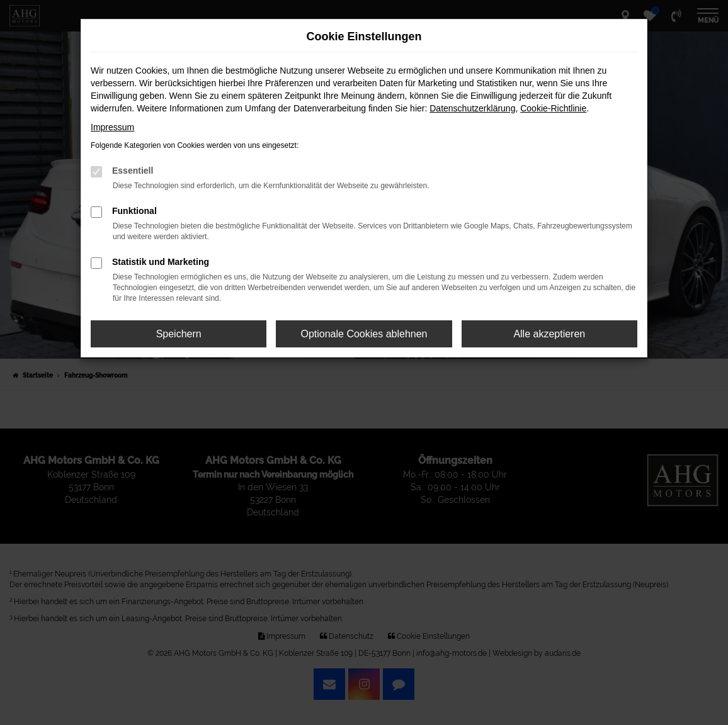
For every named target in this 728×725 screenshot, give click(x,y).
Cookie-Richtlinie (553, 108)
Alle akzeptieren (549, 334)
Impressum (112, 127)
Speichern (179, 334)
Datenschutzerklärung (472, 108)
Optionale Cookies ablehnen (364, 334)
